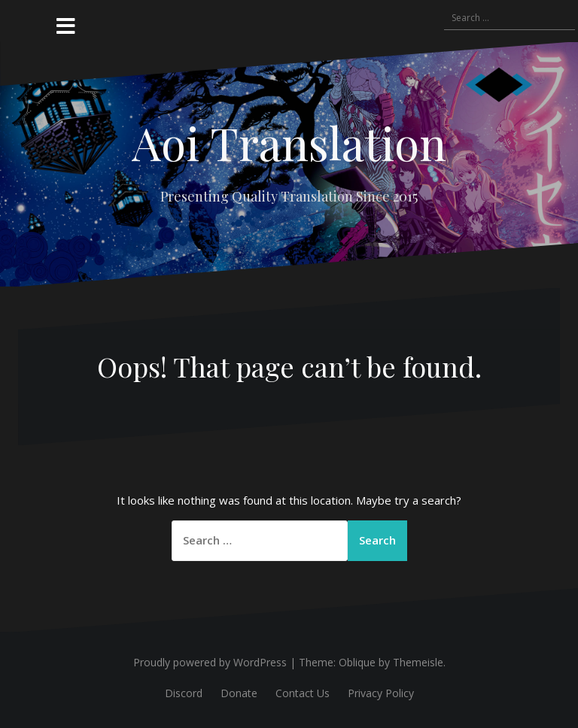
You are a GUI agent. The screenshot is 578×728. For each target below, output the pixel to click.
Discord (184, 693)
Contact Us (303, 693)
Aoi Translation (289, 142)
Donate (239, 693)
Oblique (357, 662)
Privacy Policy (381, 693)
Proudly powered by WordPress (210, 662)
